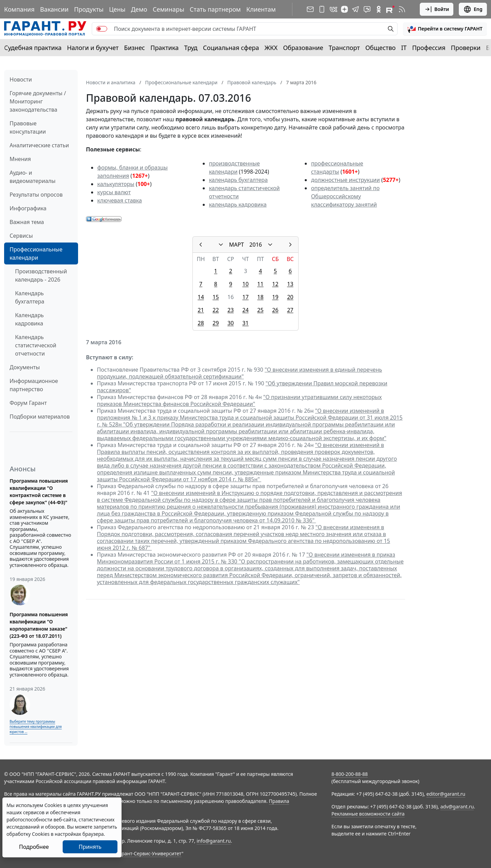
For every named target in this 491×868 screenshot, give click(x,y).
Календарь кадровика (29, 319)
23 (230, 310)
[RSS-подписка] (402, 9)
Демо (139, 9)
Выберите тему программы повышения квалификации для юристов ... (36, 727)
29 (216, 323)
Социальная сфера (231, 48)
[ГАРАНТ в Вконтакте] (333, 9)
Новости (21, 79)
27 (290, 310)
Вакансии (54, 9)
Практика (164, 48)
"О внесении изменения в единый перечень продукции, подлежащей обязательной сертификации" (240, 373)
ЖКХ (271, 48)
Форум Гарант (28, 403)
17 (245, 297)
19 (275, 297)
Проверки (466, 48)
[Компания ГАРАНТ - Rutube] (390, 9)
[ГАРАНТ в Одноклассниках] (379, 9)
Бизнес (134, 48)
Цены (117, 9)
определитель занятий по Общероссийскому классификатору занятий (345, 196)
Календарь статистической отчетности (36, 345)
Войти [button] (437, 9)
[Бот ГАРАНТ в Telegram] (367, 9)
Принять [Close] (90, 847)
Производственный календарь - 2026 (41, 275)
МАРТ (236, 245)
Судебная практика (33, 48)
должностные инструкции (345, 180)
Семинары (168, 9)
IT (404, 48)
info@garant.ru (214, 841)
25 (260, 310)
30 (230, 323)
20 (290, 297)
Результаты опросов (36, 195)
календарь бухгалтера (238, 180)
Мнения (20, 159)
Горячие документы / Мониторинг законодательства (38, 101)
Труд (191, 48)
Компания (19, 9)
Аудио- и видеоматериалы (33, 177)
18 (260, 297)
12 (275, 284)
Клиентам (261, 9)
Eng (473, 9)
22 (216, 310)
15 (216, 297)
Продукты (89, 9)
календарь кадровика (238, 204)
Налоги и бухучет (93, 48)
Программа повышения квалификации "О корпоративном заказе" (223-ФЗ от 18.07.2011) (39, 625)
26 (275, 310)
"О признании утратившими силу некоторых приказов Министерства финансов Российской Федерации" (239, 400)
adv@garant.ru (457, 807)
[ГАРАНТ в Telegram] (355, 9)
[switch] (102, 29)
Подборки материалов (40, 417)
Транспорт (344, 48)
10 (245, 284)
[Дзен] (344, 9)
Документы (25, 367)
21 (201, 310)
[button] (445, 29)
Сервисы (21, 236)
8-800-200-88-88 (350, 774)
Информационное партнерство (34, 385)
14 (201, 297)
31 (245, 323)
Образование (303, 48)
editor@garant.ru (446, 794)
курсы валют (114, 192)
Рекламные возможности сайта (368, 814)
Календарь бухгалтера (30, 297)
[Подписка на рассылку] (310, 9)
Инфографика (28, 208)
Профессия (429, 48)
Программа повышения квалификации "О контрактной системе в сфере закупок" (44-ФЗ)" (39, 492)
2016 (256, 245)
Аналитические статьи (39, 145)
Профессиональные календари (36, 253)
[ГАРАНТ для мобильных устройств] (322, 9)
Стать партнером (215, 9)
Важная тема (27, 222)
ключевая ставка (119, 200)
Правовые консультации (28, 127)
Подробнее (34, 847)
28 (201, 323)
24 (245, 310)
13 (290, 284)
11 (260, 284)
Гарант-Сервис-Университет (149, 853)
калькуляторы (116, 184)
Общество (381, 48)
